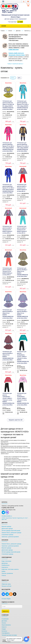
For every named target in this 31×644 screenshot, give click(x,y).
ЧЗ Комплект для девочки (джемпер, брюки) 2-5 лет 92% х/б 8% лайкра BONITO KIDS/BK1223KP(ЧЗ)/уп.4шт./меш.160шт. (23, 105)
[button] (3, 1)
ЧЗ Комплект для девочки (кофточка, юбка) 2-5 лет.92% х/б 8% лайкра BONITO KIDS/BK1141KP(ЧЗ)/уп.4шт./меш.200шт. (8, 105)
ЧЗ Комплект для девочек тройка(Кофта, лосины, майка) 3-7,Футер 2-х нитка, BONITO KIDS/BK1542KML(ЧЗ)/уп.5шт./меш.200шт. (23, 357)
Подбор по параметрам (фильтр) (15, 64)
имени (13, 78)
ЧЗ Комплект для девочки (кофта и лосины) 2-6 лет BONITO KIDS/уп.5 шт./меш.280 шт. (22, 188)
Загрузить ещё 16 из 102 (16, 420)
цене (19, 78)
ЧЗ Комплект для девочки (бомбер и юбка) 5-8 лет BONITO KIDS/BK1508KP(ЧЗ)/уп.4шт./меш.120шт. (22, 272)
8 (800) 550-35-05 (8, 508)
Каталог (4, 26)
